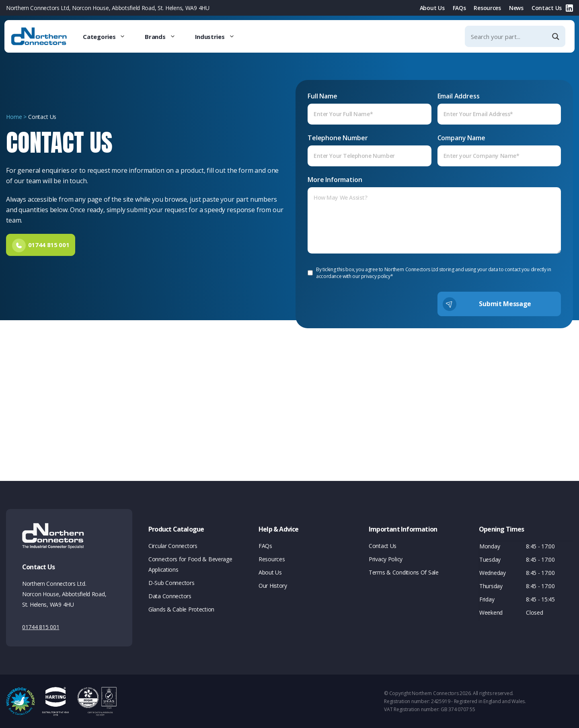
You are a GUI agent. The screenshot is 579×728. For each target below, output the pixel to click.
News (516, 8)
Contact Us (547, 8)
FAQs (459, 8)
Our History (273, 586)
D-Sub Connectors (171, 583)
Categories (109, 37)
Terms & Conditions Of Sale (404, 572)
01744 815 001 (41, 627)
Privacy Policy (386, 559)
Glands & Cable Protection (181, 609)
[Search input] (508, 36)
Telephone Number (370, 150)
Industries (220, 37)
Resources (487, 8)
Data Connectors (170, 596)
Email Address (499, 108)
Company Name (499, 150)
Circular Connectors (173, 546)
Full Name (370, 108)
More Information (434, 215)
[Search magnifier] (556, 37)
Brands (165, 37)
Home (14, 118)
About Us (432, 8)
